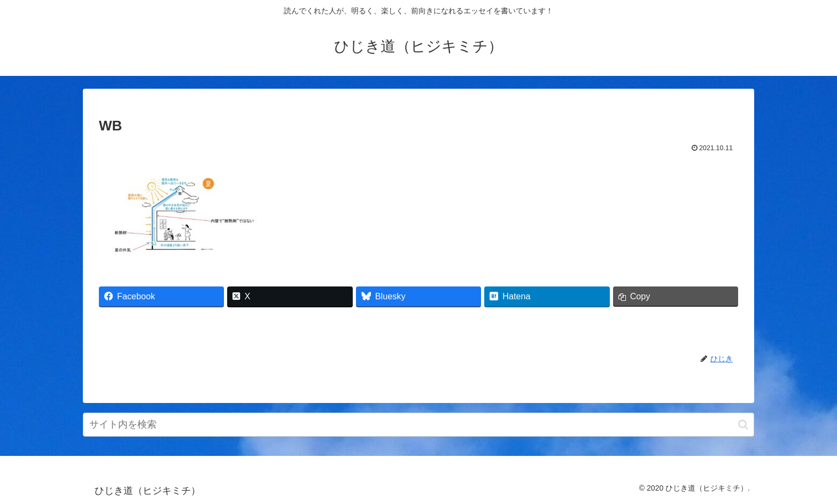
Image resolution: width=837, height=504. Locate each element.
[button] (743, 425)
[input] (418, 425)
